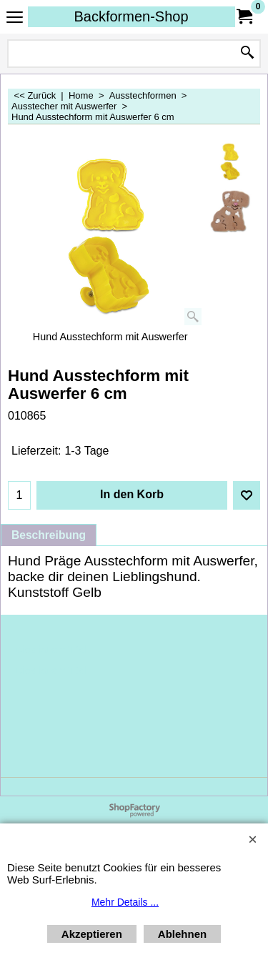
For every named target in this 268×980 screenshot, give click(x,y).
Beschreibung (49, 535)
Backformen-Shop (131, 16)
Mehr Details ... (125, 902)
